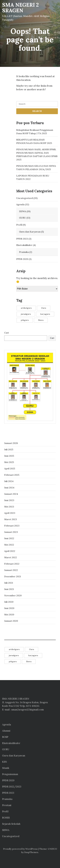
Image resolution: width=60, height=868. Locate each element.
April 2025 (10, 468)
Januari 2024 (11, 494)
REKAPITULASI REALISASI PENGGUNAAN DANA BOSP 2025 (34, 141)
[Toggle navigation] (53, 16)
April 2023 (10, 513)
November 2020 (13, 595)
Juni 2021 (9, 589)
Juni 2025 (9, 456)
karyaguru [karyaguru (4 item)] (45, 314)
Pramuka (24, 252)
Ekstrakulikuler (24, 245)
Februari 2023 (12, 526)
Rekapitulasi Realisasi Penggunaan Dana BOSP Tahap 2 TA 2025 (35, 132)
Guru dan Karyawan (30, 232)
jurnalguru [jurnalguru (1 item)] (26, 314)
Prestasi (7, 805)
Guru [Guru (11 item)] (44, 308)
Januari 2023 (11, 532)
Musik (6, 768)
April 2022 (10, 551)
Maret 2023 (11, 519)
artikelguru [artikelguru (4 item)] (26, 308)
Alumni (6, 731)
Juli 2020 (9, 602)
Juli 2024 (9, 481)
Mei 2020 (9, 614)
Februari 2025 (12, 475)
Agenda (20, 204)
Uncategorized (25, 198)
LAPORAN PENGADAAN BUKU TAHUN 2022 (33, 177)
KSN (5, 762)
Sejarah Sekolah (11, 824)
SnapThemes (31, 852)
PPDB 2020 (22, 259)
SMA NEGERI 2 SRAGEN (20, 8)
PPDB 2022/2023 (12, 787)
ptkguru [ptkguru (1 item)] (25, 320)
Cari (7, 333)
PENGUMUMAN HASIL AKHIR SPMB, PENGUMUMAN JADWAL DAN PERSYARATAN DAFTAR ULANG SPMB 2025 (37, 154)
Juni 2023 (9, 500)
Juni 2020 (9, 608)
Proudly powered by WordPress (20, 849)
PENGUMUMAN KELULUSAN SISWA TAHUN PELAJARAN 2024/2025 (36, 168)
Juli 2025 (9, 449)
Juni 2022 (9, 538)
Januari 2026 (11, 443)
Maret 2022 (11, 557)
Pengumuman (10, 774)
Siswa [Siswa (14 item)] (41, 320)
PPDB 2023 (22, 239)
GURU (22, 218)
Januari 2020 (11, 621)
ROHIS (6, 818)
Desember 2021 (13, 576)
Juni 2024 (9, 488)
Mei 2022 (9, 545)
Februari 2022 (12, 564)
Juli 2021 (9, 583)
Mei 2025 (9, 462)
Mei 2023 (9, 507)
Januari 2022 (11, 570)
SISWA (23, 211)
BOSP (5, 737)
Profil (19, 225)
